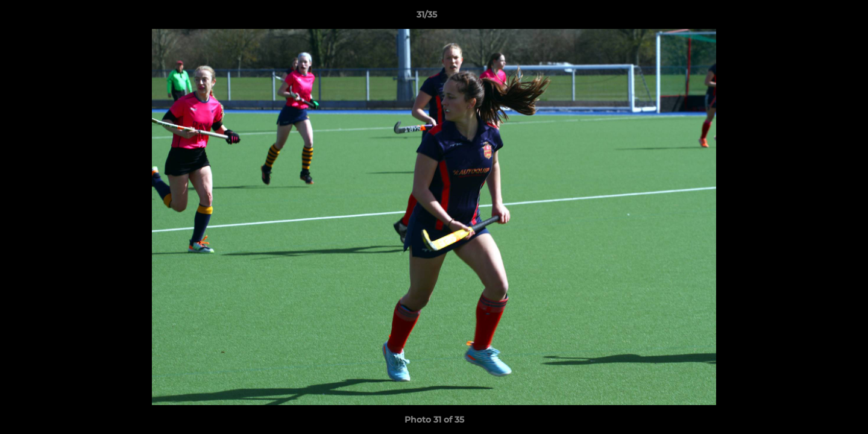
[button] (817, 17)
